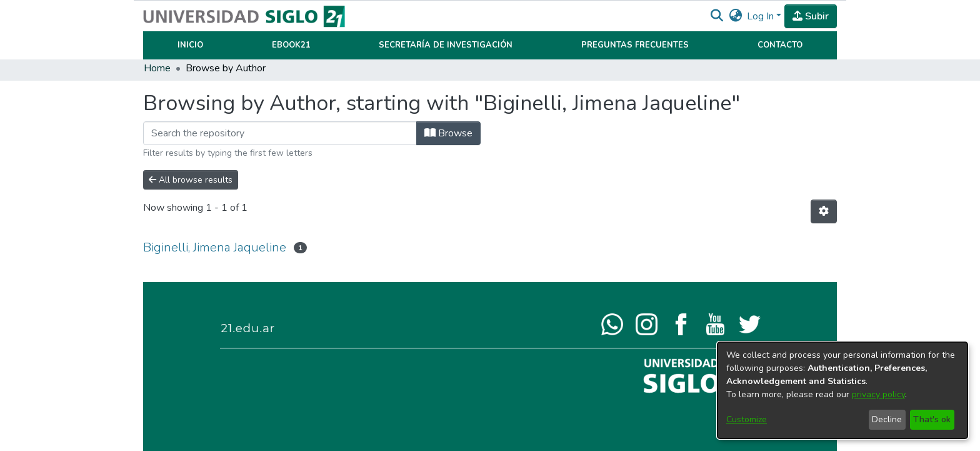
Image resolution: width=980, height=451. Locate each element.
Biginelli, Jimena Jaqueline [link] (215, 247)
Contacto (780, 45)
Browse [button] (448, 133)
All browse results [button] (191, 180)
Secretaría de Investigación (446, 45)
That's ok (932, 419)
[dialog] (842, 390)
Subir (811, 16)
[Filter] (280, 133)
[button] (717, 16)
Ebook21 (291, 45)
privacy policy (878, 394)
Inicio (190, 45)
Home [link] (157, 68)
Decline (887, 419)
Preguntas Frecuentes (635, 45)
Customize (747, 419)
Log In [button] (762, 16)
